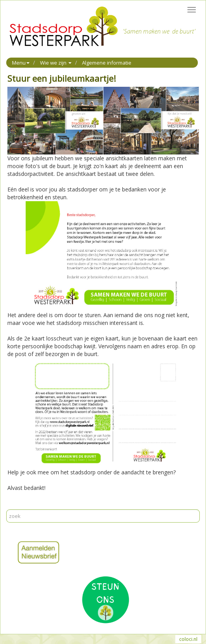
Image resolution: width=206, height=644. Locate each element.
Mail (27, 505)
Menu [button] (21, 63)
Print (13, 505)
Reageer (46, 505)
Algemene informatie (107, 63)
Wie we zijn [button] (56, 63)
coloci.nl (188, 639)
